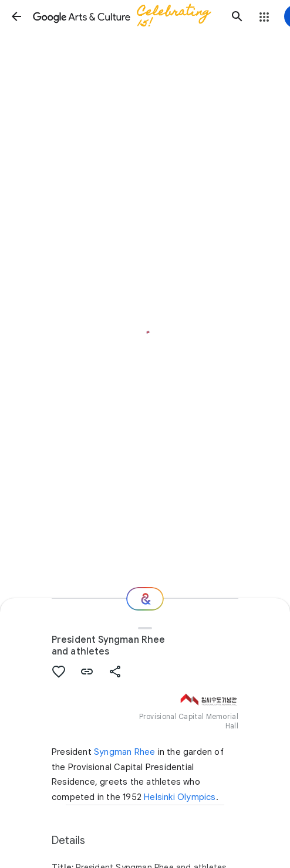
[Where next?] (145, 599)
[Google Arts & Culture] (127, 16)
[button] (16, 16)
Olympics (197, 797)
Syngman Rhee (124, 752)
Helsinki (159, 797)
